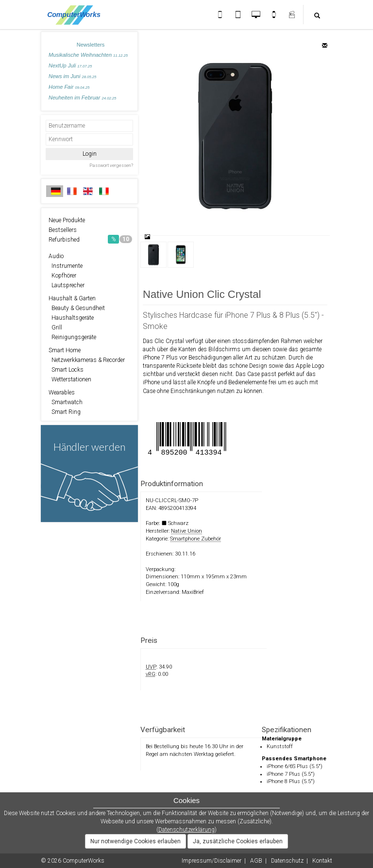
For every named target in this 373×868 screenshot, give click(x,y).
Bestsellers (63, 230)
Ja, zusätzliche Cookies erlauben (238, 841)
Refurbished (90, 239)
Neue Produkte (67, 220)
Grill (55, 328)
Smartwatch (66, 402)
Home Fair (69, 87)
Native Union (186, 531)
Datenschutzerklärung (186, 830)
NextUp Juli (70, 66)
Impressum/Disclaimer (212, 861)
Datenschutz (287, 861)
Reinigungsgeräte (72, 337)
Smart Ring (65, 412)
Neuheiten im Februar (82, 98)
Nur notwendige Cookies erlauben (136, 841)
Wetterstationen (70, 379)
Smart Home (65, 350)
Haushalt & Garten (72, 298)
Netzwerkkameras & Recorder (87, 360)
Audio (56, 256)
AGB (256, 861)
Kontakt (322, 861)
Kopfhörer (62, 276)
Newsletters (91, 45)
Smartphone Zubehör (195, 539)
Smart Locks (66, 370)
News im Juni (72, 76)
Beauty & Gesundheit (77, 308)
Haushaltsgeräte (71, 318)
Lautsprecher (67, 285)
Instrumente (66, 266)
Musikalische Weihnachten (88, 55)
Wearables (62, 393)
